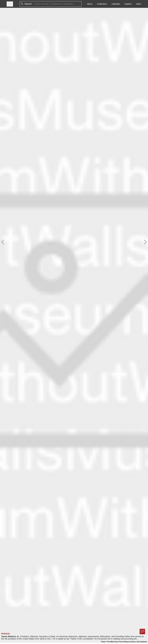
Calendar (116, 4)
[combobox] (34, 4)
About (90, 4)
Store (139, 4)
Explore (128, 4)
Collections (102, 4)
